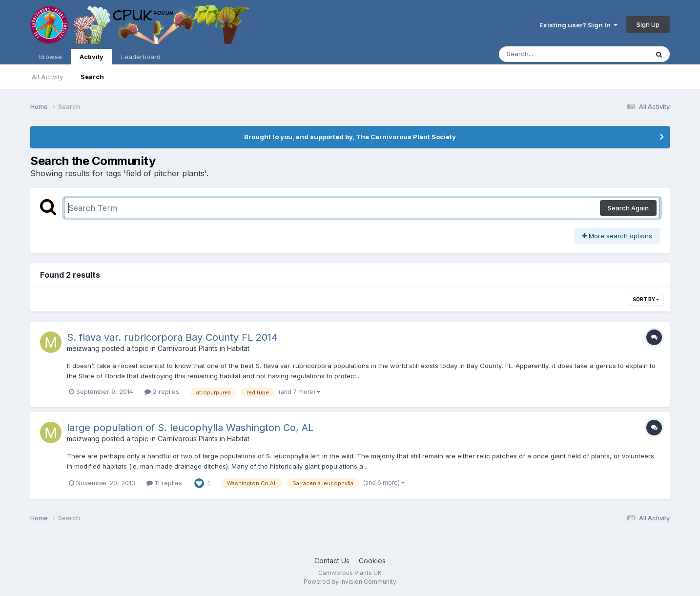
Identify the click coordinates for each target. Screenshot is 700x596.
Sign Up (648, 24)
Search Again (628, 208)
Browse (51, 57)
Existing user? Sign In (578, 25)
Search (92, 77)
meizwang (83, 348)
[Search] (547, 54)
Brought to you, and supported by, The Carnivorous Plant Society (350, 137)
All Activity (47, 77)
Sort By (646, 299)
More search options (617, 236)
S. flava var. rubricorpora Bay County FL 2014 (172, 337)
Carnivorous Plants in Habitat (204, 348)
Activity (92, 59)
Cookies (372, 561)
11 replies (164, 483)
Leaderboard (141, 57)
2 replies (162, 391)
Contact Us (332, 561)
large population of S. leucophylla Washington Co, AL (190, 428)
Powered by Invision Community (350, 582)
